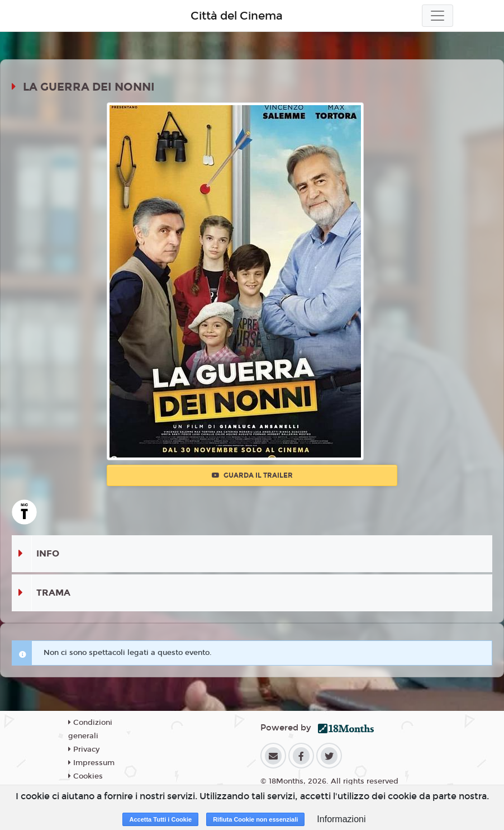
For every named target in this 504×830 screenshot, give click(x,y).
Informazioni (341, 819)
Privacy (84, 749)
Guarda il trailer (252, 475)
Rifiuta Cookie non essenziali (255, 819)
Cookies (85, 776)
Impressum (91, 763)
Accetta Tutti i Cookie (160, 819)
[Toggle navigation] (438, 16)
